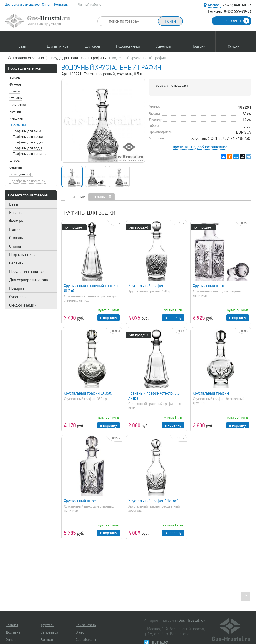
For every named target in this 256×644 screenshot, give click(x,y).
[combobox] (132, 21)
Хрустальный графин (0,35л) (88, 393)
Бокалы (15, 78)
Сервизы (16, 167)
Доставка (13, 632)
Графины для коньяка (30, 154)
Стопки (15, 246)
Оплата (11, 640)
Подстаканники (22, 255)
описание (77, 197)
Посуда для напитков (25, 68)
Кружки (15, 112)
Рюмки (14, 91)
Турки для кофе (21, 174)
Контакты (61, 5)
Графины (18, 125)
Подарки (17, 288)
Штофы (15, 161)
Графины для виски (28, 137)
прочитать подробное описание (200, 147)
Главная (12, 625)
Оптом (47, 5)
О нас (80, 632)
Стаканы (16, 98)
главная (29, 58)
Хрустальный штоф (209, 286)
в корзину (109, 318)
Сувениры (18, 297)
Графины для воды (27, 148)
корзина (237, 21)
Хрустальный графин (146, 286)
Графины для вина (27, 131)
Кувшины (16, 118)
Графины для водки (28, 142)
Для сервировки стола (29, 280)
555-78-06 (238, 11)
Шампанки (17, 105)
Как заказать (86, 625)
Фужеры (16, 84)
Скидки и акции (23, 305)
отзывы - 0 (102, 197)
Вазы (14, 204)
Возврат (47, 640)
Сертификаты (86, 640)
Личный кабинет (90, 5)
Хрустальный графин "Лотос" (153, 501)
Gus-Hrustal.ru (191, 620)
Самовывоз (49, 632)
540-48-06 (237, 5)
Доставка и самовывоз (22, 5)
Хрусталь (47, 625)
